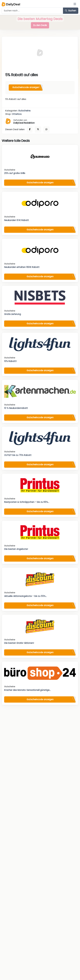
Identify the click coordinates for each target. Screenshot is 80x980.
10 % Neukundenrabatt (16, 408)
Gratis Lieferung (13, 314)
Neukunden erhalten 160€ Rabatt (22, 267)
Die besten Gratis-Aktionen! (19, 643)
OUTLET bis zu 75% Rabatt (18, 455)
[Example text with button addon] (32, 11)
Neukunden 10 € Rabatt (17, 220)
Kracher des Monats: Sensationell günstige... (27, 690)
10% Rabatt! (10, 361)
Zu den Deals (40, 25)
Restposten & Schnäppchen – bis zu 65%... (27, 502)
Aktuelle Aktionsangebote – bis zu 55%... (25, 596)
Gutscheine (24, 111)
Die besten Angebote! (16, 549)
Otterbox (17, 114)
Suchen (71, 11)
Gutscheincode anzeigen (26, 87)
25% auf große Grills (15, 173)
